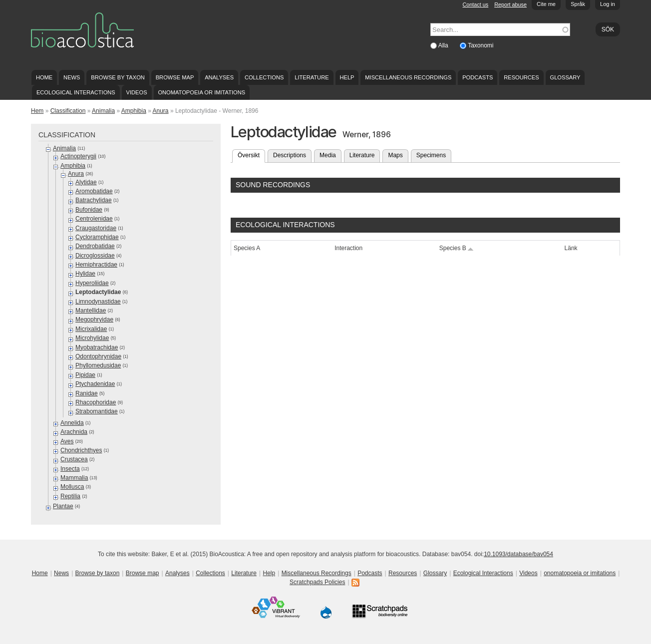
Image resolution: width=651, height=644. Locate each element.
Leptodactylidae (98, 292)
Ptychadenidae (95, 384)
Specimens (431, 155)
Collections (264, 77)
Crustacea (74, 459)
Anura (161, 111)
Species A (247, 248)
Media (328, 155)
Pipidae (85, 375)
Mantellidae (91, 311)
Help (347, 77)
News (72, 77)
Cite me (546, 4)
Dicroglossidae (95, 256)
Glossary (565, 77)
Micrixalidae (91, 329)
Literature (312, 77)
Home (44, 77)
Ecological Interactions (76, 92)
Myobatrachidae (97, 347)
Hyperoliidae (92, 283)
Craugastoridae (96, 228)
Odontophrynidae (98, 356)
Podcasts (478, 77)
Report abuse (510, 4)
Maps (395, 155)
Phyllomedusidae (98, 365)
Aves (67, 441)
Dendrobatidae (95, 246)
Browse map (175, 77)
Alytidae (86, 182)
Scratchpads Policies (317, 582)
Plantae (63, 506)
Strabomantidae (97, 411)
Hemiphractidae (96, 265)
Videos (137, 92)
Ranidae (87, 393)
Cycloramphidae (97, 237)
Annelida (72, 423)
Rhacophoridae (96, 402)
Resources (521, 77)
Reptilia (70, 496)
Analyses (219, 77)
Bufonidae (89, 210)
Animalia (103, 111)
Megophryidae (94, 320)
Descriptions (290, 155)
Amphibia (134, 111)
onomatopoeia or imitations (201, 92)
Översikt (251, 154)
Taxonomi (481, 45)
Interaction (348, 248)
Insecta (70, 469)
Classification (68, 111)
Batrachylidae (94, 200)
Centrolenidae (94, 219)
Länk (571, 248)
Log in (608, 4)
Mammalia (74, 478)
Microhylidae (92, 338)
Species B (457, 248)
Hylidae (85, 274)
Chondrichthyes (81, 450)
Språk (578, 4)
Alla (444, 45)
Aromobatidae (94, 191)
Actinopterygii (78, 156)
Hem (37, 111)
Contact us (476, 4)
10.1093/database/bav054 (518, 554)
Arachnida (74, 432)
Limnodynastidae (98, 302)
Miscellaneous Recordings (408, 77)
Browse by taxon (118, 77)
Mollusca (72, 487)
